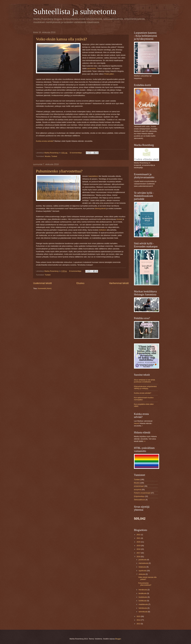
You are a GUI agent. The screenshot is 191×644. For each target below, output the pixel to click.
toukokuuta (143, 597)
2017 (139, 553)
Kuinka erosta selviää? (143, 393)
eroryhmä (138, 490)
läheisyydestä (100, 208)
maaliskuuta (143, 604)
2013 (139, 624)
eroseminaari (139, 486)
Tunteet (54, 156)
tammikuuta (143, 612)
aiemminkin (92, 69)
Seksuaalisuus (139, 500)
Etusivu (80, 283)
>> (144, 441)
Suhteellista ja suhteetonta (75, 11)
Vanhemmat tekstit (119, 283)
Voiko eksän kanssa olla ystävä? (61, 39)
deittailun (103, 230)
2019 (139, 546)
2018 (139, 549)
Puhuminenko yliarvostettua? (59, 171)
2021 (139, 538)
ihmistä (119, 219)
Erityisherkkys (139, 496)
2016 (139, 557)
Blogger (118, 639)
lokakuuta (143, 567)
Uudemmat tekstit (42, 283)
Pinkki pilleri (109, 74)
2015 (139, 616)
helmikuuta (143, 608)
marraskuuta (144, 563)
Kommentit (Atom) (45, 288)
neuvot (137, 423)
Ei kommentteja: (76, 153)
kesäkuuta (143, 593)
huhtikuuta (143, 601)
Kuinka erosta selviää (44, 141)
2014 (139, 620)
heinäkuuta (143, 590)
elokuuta (142, 574)
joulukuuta (143, 560)
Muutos (48, 156)
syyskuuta (143, 571)
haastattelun (93, 176)
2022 (139, 535)
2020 (139, 542)
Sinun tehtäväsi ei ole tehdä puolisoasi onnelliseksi (144, 381)
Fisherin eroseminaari (142, 493)
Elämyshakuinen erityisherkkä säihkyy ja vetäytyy (145, 387)
